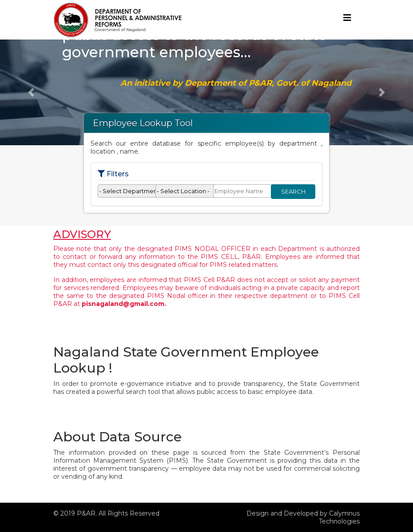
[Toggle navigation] (347, 20)
